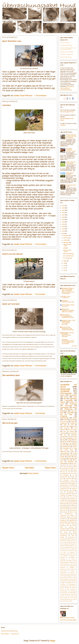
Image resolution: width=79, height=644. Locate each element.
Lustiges (70, 440)
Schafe (72, 452)
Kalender (73, 571)
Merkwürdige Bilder (64, 579)
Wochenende (71, 537)
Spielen (69, 457)
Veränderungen (72, 593)
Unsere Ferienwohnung (66, 45)
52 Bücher (64, 467)
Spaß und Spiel (69, 425)
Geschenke (74, 489)
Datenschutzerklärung (66, 57)
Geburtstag (63, 452)
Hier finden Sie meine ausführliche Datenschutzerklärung (67, 88)
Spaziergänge (64, 407)
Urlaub (74, 534)
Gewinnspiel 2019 (67, 468)
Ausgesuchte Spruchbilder (67, 52)
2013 (63, 231)
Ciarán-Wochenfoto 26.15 (68, 302)
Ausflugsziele (63, 423)
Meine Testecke (66, 315)
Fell (76, 467)
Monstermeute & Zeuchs (68, 305)
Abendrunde (63, 541)
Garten (62, 460)
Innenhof (72, 515)
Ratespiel (75, 581)
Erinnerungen (72, 458)
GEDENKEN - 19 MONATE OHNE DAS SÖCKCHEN (68, 311)
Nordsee (62, 457)
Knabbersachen (63, 574)
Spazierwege (65, 389)
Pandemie (64, 504)
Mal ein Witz (72, 578)
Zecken (62, 599)
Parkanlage (69, 581)
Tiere (70, 465)
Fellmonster (70, 554)
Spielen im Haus (64, 531)
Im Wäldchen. (65, 298)
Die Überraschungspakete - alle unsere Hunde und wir (68, 49)
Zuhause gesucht (64, 539)
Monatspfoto (73, 579)
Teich (76, 531)
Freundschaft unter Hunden (71, 186)
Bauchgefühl (65, 507)
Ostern (69, 470)
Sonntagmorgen (63, 586)
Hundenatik (65, 301)
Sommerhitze (72, 529)
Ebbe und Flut (64, 510)
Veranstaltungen (64, 591)
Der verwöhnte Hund (11, 375)
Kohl (66, 465)
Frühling (62, 489)
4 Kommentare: (41, 244)
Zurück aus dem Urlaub (12, 254)
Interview (74, 569)
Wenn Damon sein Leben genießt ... (71, 163)
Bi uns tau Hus (64, 422)
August (65, 261)
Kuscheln (67, 500)
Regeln (63, 583)
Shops (62, 505)
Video (73, 536)
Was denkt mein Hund (71, 594)
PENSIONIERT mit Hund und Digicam (68, 333)
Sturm (71, 531)
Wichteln (62, 537)
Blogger (70, 495)
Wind (61, 596)
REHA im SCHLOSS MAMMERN (66, 336)
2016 (63, 224)
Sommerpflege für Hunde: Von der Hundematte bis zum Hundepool (68, 342)
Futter (68, 489)
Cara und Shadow (69, 432)
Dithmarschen (66, 393)
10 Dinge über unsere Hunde (69, 449)
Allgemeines (73, 399)
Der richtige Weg (10, 423)
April (65, 270)
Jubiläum (69, 517)
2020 (64, 215)
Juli (64, 263)
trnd (71, 505)
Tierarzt (65, 532)
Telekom (68, 588)
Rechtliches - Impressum (67, 55)
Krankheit (67, 428)
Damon (63, 395)
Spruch (66, 397)
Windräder (63, 495)
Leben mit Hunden (65, 43)
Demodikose (66, 448)
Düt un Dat (65, 442)
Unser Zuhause (72, 482)
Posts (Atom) (33, 474)
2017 (63, 222)
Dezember (66, 236)
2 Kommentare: (41, 96)
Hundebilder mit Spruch (69, 386)
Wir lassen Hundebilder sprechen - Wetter (71, 150)
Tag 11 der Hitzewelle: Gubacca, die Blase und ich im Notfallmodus (68, 292)
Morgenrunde (73, 423)
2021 (63, 213)
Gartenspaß (73, 404)
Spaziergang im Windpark (70, 174)
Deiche (75, 418)
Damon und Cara (70, 497)
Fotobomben (63, 557)
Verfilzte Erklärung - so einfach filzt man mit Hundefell (71, 136)
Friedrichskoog (72, 557)
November (66, 238)
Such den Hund (66, 472)
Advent (75, 407)
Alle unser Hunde (73, 474)
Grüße (74, 561)
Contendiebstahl (67, 547)
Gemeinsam (65, 512)
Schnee (75, 453)
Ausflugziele (66, 475)
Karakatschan (63, 573)
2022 (63, 210)
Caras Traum (72, 509)
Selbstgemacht (64, 529)
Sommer (73, 494)
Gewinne (68, 460)
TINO (68, 463)
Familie (75, 485)
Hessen (71, 564)
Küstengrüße (69, 400)
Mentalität (74, 502)
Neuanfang (71, 462)
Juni (65, 266)
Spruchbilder (73, 395)
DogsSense (72, 552)
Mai (64, 268)
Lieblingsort (70, 576)
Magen (66, 578)
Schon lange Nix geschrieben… (66, 324)
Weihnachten (69, 409)
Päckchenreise (73, 522)
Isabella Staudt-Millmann (68, 618)
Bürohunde (63, 411)
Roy (65, 435)
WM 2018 (62, 594)
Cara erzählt (72, 507)
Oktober (66, 240)
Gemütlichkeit (63, 561)
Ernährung (63, 433)
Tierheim (62, 589)
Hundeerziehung (69, 514)
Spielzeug (63, 463)
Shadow (65, 420)
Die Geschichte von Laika (66, 485)
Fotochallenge (64, 418)
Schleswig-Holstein (65, 453)
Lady (69, 437)
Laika (75, 397)
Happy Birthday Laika (12, 41)
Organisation (72, 521)
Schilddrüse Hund (65, 526)
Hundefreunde (66, 447)
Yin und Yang (72, 598)
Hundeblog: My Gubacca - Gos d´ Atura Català (68, 289)
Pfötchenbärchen (64, 522)
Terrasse (73, 588)
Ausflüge (72, 420)
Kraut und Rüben (72, 433)
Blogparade (66, 544)
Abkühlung (69, 541)
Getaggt (69, 561)
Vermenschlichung (73, 591)
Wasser (75, 465)
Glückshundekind (73, 445)
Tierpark (63, 402)
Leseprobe (63, 125)
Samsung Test (72, 504)
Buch (76, 440)
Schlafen (75, 470)
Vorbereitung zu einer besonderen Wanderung (68, 329)
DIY (73, 475)
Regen (75, 479)
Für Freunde (72, 559)
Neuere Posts (8, 468)
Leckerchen (72, 455)
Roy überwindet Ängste (69, 524)
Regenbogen (69, 583)
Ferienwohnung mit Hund (69, 487)
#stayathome (73, 539)
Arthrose (71, 467)
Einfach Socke (65, 309)
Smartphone (63, 584)
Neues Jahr (69, 443)
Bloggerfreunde (73, 427)
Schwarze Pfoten (66, 327)
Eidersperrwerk (64, 477)
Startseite (29, 468)
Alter (74, 541)
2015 (63, 227)
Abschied (65, 455)
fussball (63, 601)
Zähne (66, 599)
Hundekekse (63, 515)
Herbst (62, 479)
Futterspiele (63, 559)
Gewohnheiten (64, 499)
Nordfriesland (63, 581)
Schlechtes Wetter (65, 494)
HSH (61, 563)
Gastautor (73, 477)
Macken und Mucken (65, 502)
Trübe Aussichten (71, 589)
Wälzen (66, 598)
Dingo (64, 440)
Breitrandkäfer (70, 546)
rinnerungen (68, 601)
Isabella (62, 517)
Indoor (69, 569)
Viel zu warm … (65, 306)
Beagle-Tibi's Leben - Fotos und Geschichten (68, 321)
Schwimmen (63, 482)
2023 (63, 208)
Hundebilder (65, 391)
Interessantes (66, 490)
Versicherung (64, 593)
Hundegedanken (73, 566)
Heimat (74, 563)
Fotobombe (73, 556)
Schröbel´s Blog (66, 297)
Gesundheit (63, 427)
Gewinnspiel (69, 406)
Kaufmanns (72, 573)
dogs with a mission (73, 599)
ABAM (67, 484)
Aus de (62, 542)
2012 (63, 234)
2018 (63, 220)
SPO (74, 583)
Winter (75, 437)
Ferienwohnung (73, 510)
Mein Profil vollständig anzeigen (68, 620)
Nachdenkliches (70, 492)
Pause (73, 422)
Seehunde (71, 527)
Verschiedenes (64, 536)
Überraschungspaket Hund (67, 112)
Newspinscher (63, 521)
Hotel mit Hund (73, 512)
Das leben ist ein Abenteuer (70, 549)
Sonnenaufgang (72, 584)
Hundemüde (63, 568)
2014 (63, 229)
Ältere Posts (50, 468)
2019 (63, 217)
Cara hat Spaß (64, 509)
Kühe (66, 519)
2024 (63, 206)
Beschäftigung (68, 542)
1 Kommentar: (40, 294)
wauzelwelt (65, 340)
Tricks (69, 534)
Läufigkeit (7, 105)
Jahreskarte (69, 479)
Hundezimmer (63, 569)
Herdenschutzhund (64, 564)
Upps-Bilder (70, 413)
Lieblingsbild (72, 519)
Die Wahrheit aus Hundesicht (67, 551)
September (66, 243)
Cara (65, 399)
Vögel (61, 484)
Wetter (75, 447)
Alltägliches (64, 416)
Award (75, 505)
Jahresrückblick (64, 571)
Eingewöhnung (63, 554)
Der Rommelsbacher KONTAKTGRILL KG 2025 (68, 317)
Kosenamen (70, 574)
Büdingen (73, 484)
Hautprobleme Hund (67, 563)
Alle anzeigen (74, 346)
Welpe (66, 505)
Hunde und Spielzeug (11, 304)
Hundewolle (72, 568)
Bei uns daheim (73, 430)
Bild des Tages (66, 414)
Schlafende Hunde (69, 480)
